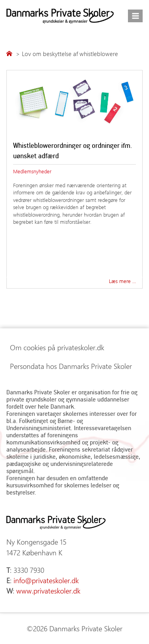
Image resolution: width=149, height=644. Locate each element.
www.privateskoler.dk (48, 591)
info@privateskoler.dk (46, 580)
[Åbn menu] (135, 16)
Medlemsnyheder (32, 171)
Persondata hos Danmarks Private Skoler (71, 366)
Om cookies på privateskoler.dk (57, 347)
